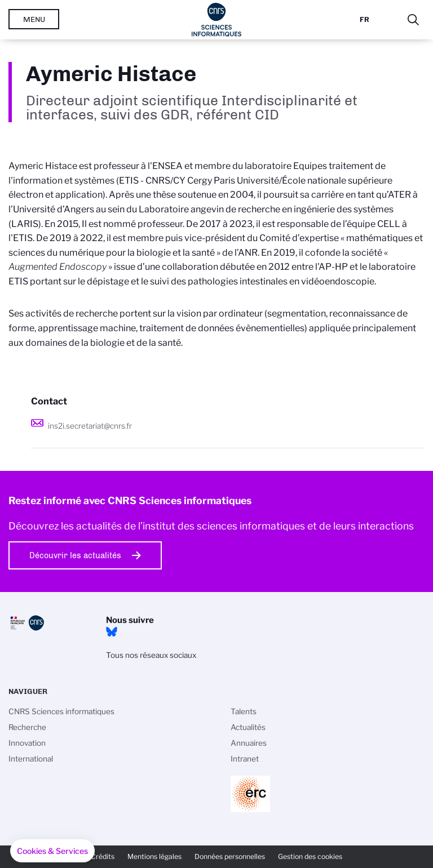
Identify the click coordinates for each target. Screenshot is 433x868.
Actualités (248, 727)
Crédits (103, 856)
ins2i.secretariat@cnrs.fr (90, 426)
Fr (364, 19)
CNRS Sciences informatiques (61, 711)
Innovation (27, 743)
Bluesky (112, 632)
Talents (244, 711)
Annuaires (249, 743)
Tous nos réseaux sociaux (151, 655)
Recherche (27, 727)
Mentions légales (154, 856)
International (31, 759)
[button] (52, 851)
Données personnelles (230, 856)
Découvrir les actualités (75, 555)
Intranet (245, 759)
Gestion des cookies (310, 856)
